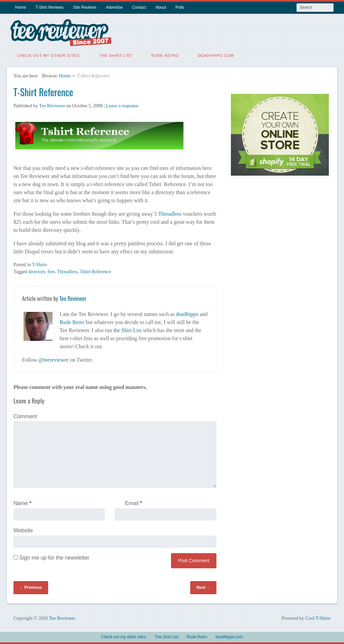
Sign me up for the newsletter (51, 558)
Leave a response (122, 106)
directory (37, 272)
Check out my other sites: (49, 56)
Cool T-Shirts (318, 618)
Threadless (170, 214)
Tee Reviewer (52, 106)
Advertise (114, 7)
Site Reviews (85, 7)
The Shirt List (116, 56)
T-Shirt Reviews (49, 7)
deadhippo (187, 314)
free (51, 272)
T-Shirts (40, 265)
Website (23, 530)
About (161, 7)
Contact (139, 7)
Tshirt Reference (95, 272)
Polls (180, 7)
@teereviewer (54, 360)
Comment (25, 416)
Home (21, 7)
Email (134, 503)
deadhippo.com (216, 56)
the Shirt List (128, 330)
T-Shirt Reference (43, 92)
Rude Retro (165, 56)
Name (22, 503)
